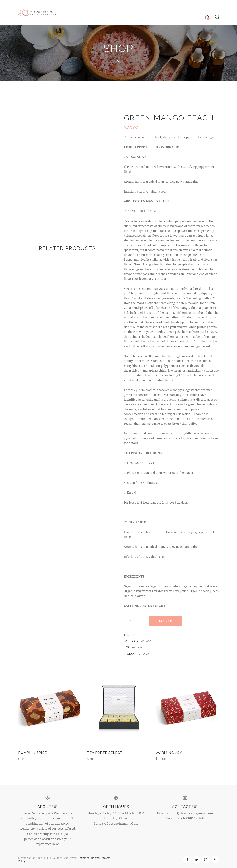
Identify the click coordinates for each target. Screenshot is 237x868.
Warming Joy (169, 753)
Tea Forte (145, 641)
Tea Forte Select (105, 753)
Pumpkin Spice (33, 753)
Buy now (166, 621)
